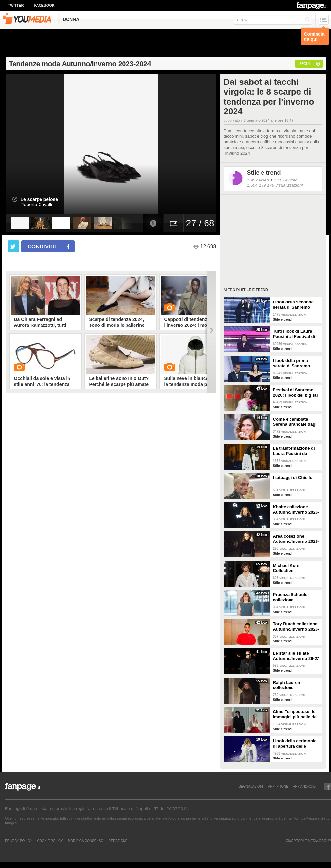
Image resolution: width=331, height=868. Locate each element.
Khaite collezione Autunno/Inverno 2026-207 (296, 510)
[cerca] (273, 20)
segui (304, 64)
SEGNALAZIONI (251, 786)
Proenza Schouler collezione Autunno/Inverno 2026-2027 (296, 597)
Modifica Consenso (86, 841)
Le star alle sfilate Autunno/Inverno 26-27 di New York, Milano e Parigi (296, 656)
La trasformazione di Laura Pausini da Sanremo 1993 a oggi (294, 451)
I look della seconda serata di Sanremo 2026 (293, 305)
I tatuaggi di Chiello (293, 478)
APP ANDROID (304, 786)
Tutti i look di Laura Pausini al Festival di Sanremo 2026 (294, 334)
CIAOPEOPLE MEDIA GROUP (308, 841)
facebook (44, 5)
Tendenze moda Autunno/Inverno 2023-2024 (80, 64)
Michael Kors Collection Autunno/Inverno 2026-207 (296, 568)
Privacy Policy (18, 841)
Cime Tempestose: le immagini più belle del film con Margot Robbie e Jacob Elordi (297, 714)
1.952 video (258, 180)
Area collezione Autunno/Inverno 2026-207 (296, 539)
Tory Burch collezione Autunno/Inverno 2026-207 (296, 627)
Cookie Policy (50, 841)
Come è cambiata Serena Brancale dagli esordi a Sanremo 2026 (296, 422)
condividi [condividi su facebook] (42, 246)
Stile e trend (264, 173)
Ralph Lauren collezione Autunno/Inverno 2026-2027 (296, 685)
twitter (16, 5)
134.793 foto (286, 180)
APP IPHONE (278, 786)
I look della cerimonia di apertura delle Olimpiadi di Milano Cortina (295, 744)
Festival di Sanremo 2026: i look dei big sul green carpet (296, 393)
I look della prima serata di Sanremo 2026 (292, 363)
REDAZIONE (118, 841)
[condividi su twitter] (14, 246)
